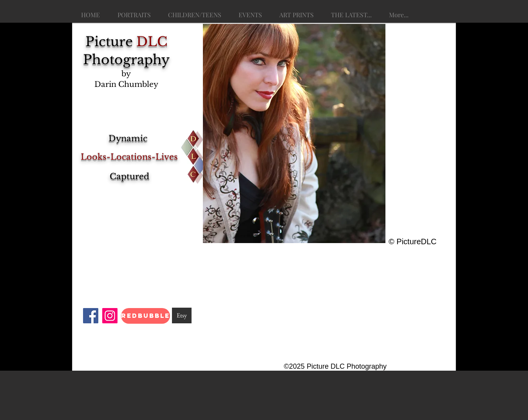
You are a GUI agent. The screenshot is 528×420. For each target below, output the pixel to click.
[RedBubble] (146, 316)
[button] (294, 133)
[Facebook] (91, 316)
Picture (126, 42)
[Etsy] (182, 315)
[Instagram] (110, 316)
